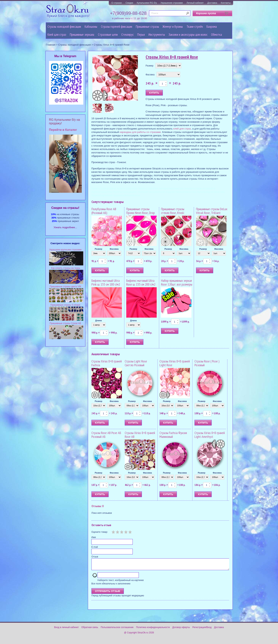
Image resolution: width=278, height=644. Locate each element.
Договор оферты (181, 630)
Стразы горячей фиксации (117, 26)
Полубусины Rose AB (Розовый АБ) (104, 211)
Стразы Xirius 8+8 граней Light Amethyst (210, 435)
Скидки (129, 3)
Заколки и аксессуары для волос (188, 34)
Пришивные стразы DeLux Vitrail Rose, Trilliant (212, 211)
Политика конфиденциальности (153, 630)
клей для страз (182, 129)
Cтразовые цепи (108, 34)
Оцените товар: (100, 532)
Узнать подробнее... (65, 227)
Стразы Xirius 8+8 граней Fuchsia (107, 363)
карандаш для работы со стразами (140, 132)
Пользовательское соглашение (117, 630)
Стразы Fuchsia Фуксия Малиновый (173, 435)
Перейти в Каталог (63, 130)
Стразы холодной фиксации (64, 26)
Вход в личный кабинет (67, 630)
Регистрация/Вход (202, 630)
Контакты (226, 3)
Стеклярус (127, 34)
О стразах (117, 3)
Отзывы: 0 (98, 506)
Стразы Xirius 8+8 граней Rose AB (140, 435)
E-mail (95, 547)
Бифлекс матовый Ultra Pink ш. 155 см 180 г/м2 (106, 282)
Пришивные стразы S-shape (65, 305)
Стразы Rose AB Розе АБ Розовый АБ (106, 435)
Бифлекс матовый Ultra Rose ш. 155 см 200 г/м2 (141, 282)
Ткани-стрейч (195, 26)
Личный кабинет (195, 3)
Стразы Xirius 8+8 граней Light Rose (175, 363)
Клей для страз (57, 34)
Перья (141, 34)
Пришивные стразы (147, 26)
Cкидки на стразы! (65, 208)
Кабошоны (91, 26)
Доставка (212, 3)
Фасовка (150, 75)
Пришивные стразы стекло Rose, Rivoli (173, 211)
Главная (51, 45)
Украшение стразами (172, 3)
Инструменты (157, 34)
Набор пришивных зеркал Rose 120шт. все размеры (177, 282)
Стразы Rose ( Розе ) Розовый (207, 363)
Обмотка (216, 34)
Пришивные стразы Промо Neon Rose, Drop (141, 211)
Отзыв (95, 557)
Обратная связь (90, 630)
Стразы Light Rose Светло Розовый (136, 363)
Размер (150, 66)
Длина (98, 320)
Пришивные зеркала (82, 34)
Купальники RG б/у (147, 3)
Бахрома (212, 26)
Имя (94, 537)
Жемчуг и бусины (173, 26)
